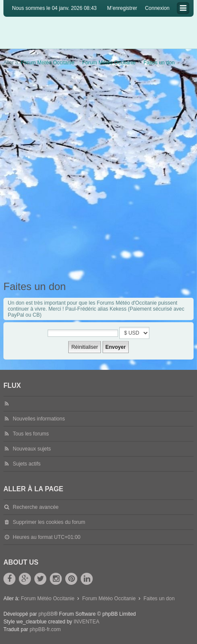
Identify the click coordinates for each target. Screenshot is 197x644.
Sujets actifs (27, 464)
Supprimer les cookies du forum (49, 522)
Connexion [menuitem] (157, 8)
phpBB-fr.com (45, 629)
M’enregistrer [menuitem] (122, 8)
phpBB (46, 614)
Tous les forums (31, 434)
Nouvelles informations (39, 419)
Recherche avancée (36, 507)
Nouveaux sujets (32, 449)
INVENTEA (86, 622)
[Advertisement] (98, 174)
